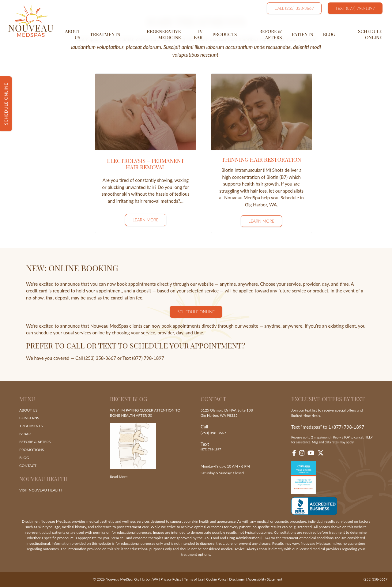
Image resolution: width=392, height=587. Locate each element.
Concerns (29, 418)
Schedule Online (370, 34)
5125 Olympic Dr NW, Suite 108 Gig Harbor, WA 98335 (227, 413)
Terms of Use (194, 579)
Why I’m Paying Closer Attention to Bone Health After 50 (145, 413)
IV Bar (198, 34)
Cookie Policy (216, 579)
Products (225, 34)
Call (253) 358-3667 (294, 8)
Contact (28, 466)
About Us (73, 34)
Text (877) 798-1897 (355, 8)
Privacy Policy (171, 579)
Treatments (105, 34)
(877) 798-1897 (211, 450)
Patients (303, 34)
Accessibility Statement (265, 579)
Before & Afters (270, 34)
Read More (119, 477)
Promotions (32, 450)
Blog (329, 34)
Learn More (146, 220)
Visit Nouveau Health (41, 490)
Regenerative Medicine (164, 34)
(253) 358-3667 (213, 433)
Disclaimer (237, 579)
